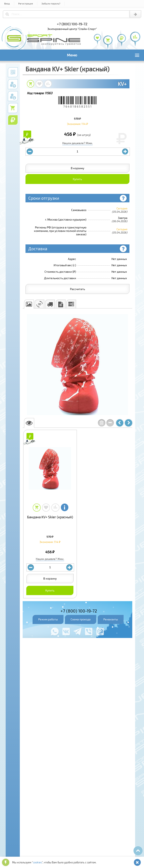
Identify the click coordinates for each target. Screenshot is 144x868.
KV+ (122, 84)
